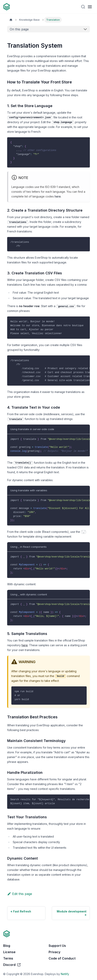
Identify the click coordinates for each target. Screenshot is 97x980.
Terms (8, 958)
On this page (19, 29)
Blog (7, 946)
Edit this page (20, 894)
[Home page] (11, 20)
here (58, 196)
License (9, 952)
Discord (12, 965)
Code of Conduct (62, 958)
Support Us (57, 946)
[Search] (83, 7)
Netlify (65, 974)
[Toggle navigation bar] (90, 7)
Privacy (54, 952)
